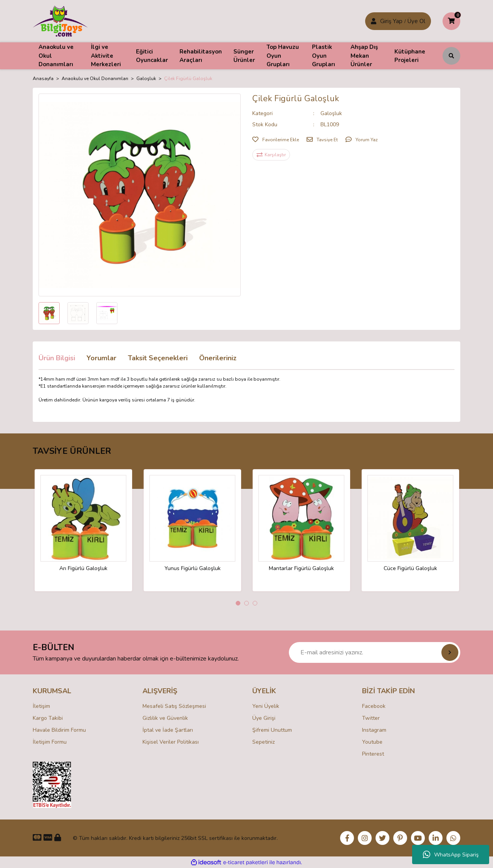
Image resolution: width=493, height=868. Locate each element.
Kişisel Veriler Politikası (171, 742)
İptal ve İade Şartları (168, 730)
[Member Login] (374, 21)
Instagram (374, 730)
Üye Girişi (264, 718)
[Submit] (450, 652)
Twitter (371, 718)
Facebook (374, 706)
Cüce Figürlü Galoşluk (410, 569)
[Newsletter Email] (375, 652)
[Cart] (451, 21)
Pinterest (373, 754)
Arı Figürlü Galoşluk (83, 569)
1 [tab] (238, 603)
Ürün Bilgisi (57, 358)
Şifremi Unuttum (272, 730)
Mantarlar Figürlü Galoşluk (301, 569)
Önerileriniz (218, 358)
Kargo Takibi (48, 718)
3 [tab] (255, 603)
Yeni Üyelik (266, 706)
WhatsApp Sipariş (451, 855)
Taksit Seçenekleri (158, 358)
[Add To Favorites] (276, 140)
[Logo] (60, 21)
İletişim (41, 706)
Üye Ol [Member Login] (416, 21)
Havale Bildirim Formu (59, 730)
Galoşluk (331, 113)
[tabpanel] (83, 530)
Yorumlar (101, 358)
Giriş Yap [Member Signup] (391, 21)
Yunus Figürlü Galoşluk (193, 569)
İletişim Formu (50, 742)
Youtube (372, 742)
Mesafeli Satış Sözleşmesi (174, 706)
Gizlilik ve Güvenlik (165, 718)
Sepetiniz (263, 742)
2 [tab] (246, 603)
